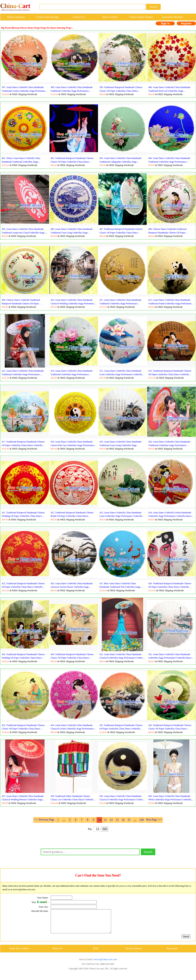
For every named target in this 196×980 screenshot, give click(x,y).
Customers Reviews (173, 17)
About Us (58, 953)
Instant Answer (134, 953)
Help (96, 953)
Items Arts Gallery (19, 953)
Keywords (172, 953)
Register (186, 23)
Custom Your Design (47, 17)
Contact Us (79, 17)
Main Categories (16, 17)
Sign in (165, 23)
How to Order (110, 17)
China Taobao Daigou (141, 17)
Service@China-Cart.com (105, 964)
